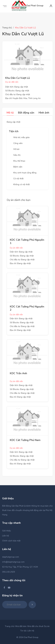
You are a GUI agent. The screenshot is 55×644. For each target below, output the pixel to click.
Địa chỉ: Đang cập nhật (20, 263)
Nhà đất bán (21, 626)
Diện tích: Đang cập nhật (17, 87)
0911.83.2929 (9, 572)
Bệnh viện (18, 167)
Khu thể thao (19, 161)
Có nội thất (18, 179)
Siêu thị (17, 155)
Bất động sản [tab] (26, 113)
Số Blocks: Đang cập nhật (17, 91)
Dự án (47, 626)
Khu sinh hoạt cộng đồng (25, 173)
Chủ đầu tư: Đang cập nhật (18, 94)
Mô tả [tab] (10, 113)
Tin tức (23, 631)
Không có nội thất (21, 184)
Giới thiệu (7, 531)
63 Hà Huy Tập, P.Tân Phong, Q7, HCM (20, 567)
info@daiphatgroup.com (13, 562)
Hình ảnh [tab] (44, 113)
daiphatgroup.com (11, 557)
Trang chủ (7, 28)
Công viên (18, 143)
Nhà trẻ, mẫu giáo (21, 137)
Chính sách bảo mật (11, 541)
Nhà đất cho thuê (35, 626)
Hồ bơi (16, 149)
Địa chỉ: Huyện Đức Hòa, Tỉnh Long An (23, 98)
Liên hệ (5, 536)
